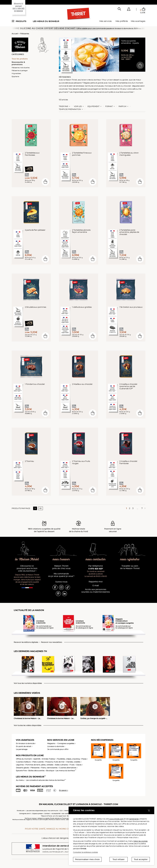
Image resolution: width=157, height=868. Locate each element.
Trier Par (63, 106)
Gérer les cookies (141, 841)
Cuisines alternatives (68, 768)
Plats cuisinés (38, 762)
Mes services (106, 21)
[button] (129, 10)
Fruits (72, 765)
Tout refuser (119, 859)
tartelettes (123, 83)
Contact (47, 814)
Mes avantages (138, 21)
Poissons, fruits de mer (55, 762)
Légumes (20, 765)
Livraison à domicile (56, 746)
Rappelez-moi (96, 582)
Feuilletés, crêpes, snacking (68, 759)
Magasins (51, 743)
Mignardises (16, 73)
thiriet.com (21, 811)
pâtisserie (78, 83)
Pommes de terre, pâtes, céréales (39, 765)
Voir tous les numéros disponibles (28, 683)
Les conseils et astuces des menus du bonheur (46, 780)
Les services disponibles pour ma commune (42, 811)
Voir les (78, 106)
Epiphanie (15, 77)
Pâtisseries (25, 34)
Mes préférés (122, 21)
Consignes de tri (25, 814)
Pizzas (84, 759)
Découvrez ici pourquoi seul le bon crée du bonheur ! (27, 568)
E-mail (96, 586)
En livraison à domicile (25, 743)
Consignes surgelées (66, 743)
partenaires (134, 819)
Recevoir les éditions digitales (26, 642)
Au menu (20, 780)
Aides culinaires (61, 765)
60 (41, 508)
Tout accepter (141, 859)
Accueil (15, 34)
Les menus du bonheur (46, 21)
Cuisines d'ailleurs (23, 762)
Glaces (79, 765)
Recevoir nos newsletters (52, 642)
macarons (100, 92)
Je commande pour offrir (58, 749)
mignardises (78, 92)
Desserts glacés (22, 768)
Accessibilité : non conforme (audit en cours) (67, 814)
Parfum (122, 106)
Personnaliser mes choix (87, 859)
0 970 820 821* (96, 569)
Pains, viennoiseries (49, 768)
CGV (61, 811)
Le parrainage (22, 749)
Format (109, 106)
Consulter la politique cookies (85, 852)
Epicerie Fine (21, 771)
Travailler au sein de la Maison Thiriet (130, 567)
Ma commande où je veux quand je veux (61, 575)
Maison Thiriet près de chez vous (61, 567)
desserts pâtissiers (80, 89)
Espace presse (38, 814)
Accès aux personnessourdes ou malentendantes (96, 591)
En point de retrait (24, 746)
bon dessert (114, 80)
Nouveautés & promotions (18, 63)
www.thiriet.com (116, 819)
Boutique (50, 771)
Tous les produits (20, 59)
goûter (125, 80)
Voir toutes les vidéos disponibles (28, 725)
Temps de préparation (70, 109)
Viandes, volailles (73, 762)
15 (35, 508)
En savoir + (64, 790)
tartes (114, 83)
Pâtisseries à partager (20, 71)
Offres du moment (24, 759)
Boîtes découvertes (36, 771)
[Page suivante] (144, 508)
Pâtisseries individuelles (21, 68)
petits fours (89, 92)
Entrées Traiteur (49, 759)
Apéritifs (37, 759)
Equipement (93, 106)
